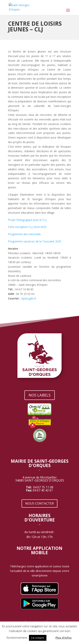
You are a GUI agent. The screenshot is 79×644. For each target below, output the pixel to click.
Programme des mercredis (24, 234)
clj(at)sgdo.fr (29, 298)
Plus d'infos (64, 638)
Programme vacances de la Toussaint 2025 (35, 241)
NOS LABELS (40, 395)
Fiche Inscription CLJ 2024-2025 (27, 227)
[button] (51, 636)
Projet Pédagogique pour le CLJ (27, 220)
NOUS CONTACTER (39, 503)
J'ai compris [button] (38, 638)
